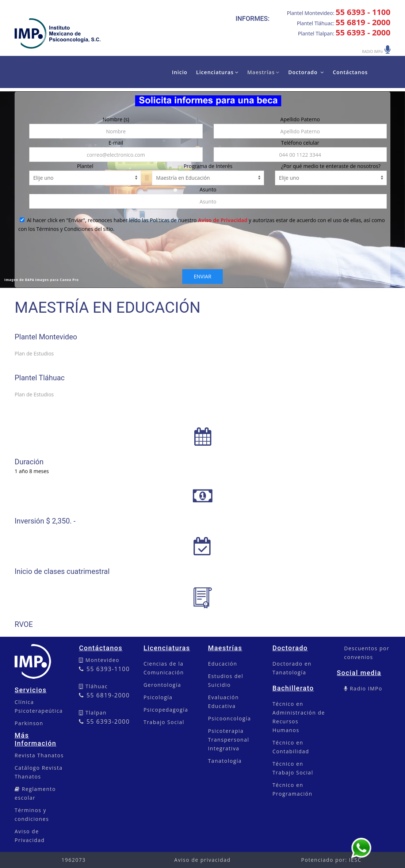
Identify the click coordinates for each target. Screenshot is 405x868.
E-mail (116, 143)
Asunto (208, 189)
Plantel (85, 166)
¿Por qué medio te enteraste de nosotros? (331, 166)
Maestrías (263, 72)
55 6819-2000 (104, 695)
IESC (355, 860)
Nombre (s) (116, 119)
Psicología (158, 697)
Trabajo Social (164, 722)
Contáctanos (350, 72)
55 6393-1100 (104, 669)
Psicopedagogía (166, 710)
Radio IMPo (365, 688)
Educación (222, 664)
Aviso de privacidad (202, 860)
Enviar (202, 276)
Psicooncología (229, 718)
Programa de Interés (208, 166)
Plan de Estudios (34, 353)
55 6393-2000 (104, 722)
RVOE (24, 624)
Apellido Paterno (300, 119)
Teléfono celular (300, 143)
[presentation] (203, 255)
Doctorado (306, 72)
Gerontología (162, 685)
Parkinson (29, 723)
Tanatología (225, 761)
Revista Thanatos (39, 755)
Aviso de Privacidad (223, 220)
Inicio (180, 72)
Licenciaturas (217, 72)
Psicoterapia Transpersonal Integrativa (228, 740)
